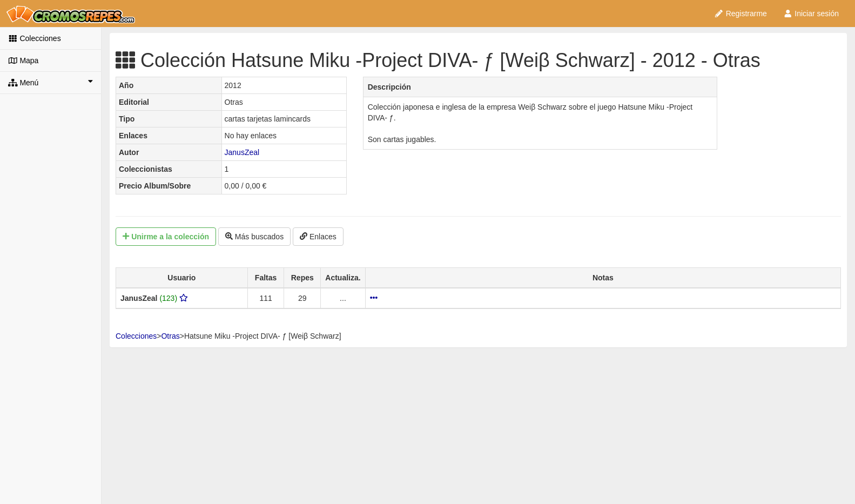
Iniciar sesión (811, 14)
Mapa (23, 61)
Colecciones (35, 38)
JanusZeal (242, 152)
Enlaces (318, 237)
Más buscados (254, 237)
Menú (51, 82)
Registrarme (740, 14)
